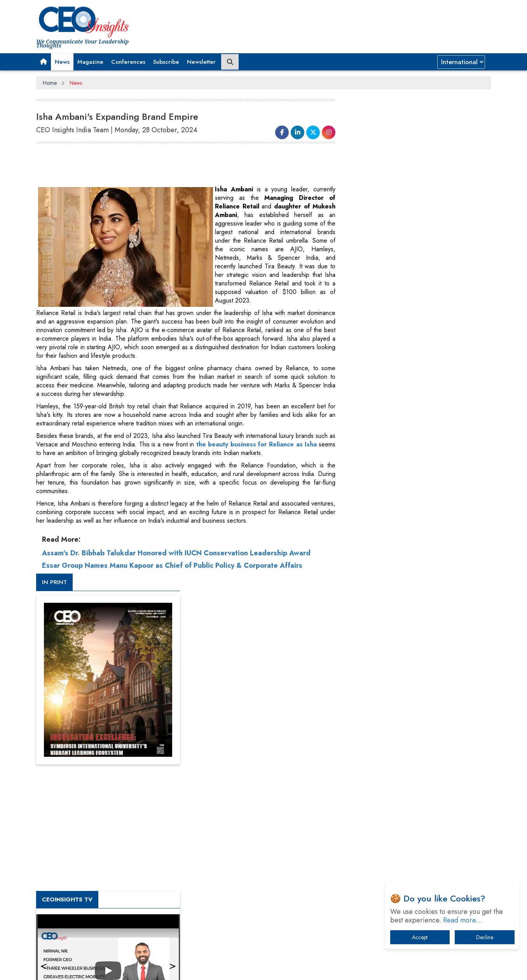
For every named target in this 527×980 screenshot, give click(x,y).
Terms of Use (176, 968)
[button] (44, 62)
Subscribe (166, 62)
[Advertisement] (178, 166)
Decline (485, 937)
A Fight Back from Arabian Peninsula (405, 745)
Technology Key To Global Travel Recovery (412, 785)
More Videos (368, 543)
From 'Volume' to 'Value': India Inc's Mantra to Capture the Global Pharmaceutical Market (416, 724)
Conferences (128, 62)
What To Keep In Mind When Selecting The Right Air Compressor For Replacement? (419, 805)
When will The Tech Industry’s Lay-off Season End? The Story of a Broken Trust (422, 765)
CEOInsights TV (378, 421)
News (62, 62)
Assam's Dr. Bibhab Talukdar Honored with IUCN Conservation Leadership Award (176, 553)
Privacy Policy (130, 968)
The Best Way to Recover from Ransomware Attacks (414, 829)
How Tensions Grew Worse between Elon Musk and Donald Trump (418, 853)
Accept (420, 937)
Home (50, 83)
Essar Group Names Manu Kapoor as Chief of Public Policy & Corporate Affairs (172, 565)
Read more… (463, 920)
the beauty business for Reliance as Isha (256, 444)
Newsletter (201, 62)
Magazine (90, 62)
